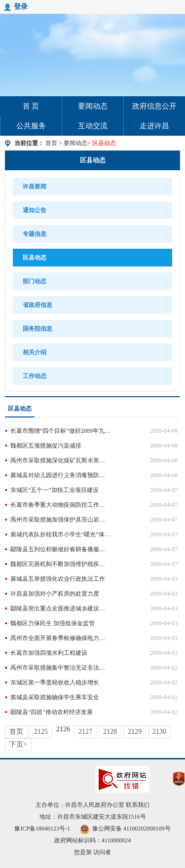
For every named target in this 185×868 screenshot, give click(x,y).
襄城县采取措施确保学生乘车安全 (55, 697)
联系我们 (138, 805)
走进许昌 (154, 126)
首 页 (31, 106)
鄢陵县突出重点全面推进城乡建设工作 (60, 608)
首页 (51, 143)
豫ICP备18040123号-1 (42, 829)
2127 (85, 732)
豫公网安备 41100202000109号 (125, 829)
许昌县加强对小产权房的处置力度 (55, 594)
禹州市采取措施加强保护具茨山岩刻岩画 (60, 520)
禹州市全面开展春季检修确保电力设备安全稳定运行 (60, 638)
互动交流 (93, 126)
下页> (18, 744)
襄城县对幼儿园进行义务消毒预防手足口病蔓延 (60, 475)
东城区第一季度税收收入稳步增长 (55, 682)
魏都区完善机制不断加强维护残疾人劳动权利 (60, 564)
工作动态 (35, 376)
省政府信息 (37, 305)
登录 (21, 7)
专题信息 (35, 234)
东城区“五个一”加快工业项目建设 (55, 490)
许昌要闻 (35, 187)
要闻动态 (93, 106)
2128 (110, 732)
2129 (135, 732)
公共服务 (31, 126)
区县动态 (93, 160)
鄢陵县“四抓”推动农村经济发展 (52, 712)
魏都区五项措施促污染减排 (46, 446)
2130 (159, 732)
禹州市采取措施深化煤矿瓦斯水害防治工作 (60, 460)
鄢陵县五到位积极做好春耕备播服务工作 (60, 549)
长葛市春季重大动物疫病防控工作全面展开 (60, 505)
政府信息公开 (154, 106)
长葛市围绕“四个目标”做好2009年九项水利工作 (60, 431)
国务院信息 (37, 329)
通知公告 (35, 210)
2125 (41, 732)
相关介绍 (35, 352)
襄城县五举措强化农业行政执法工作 (58, 579)
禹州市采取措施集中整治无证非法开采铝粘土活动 (60, 668)
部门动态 (35, 281)
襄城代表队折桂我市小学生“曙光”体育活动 (60, 534)
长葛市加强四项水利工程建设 (49, 653)
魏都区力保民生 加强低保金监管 (53, 623)
